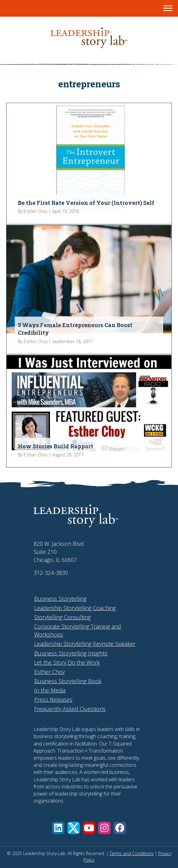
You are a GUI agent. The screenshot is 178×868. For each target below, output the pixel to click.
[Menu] (168, 8)
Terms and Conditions (132, 853)
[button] (58, 828)
